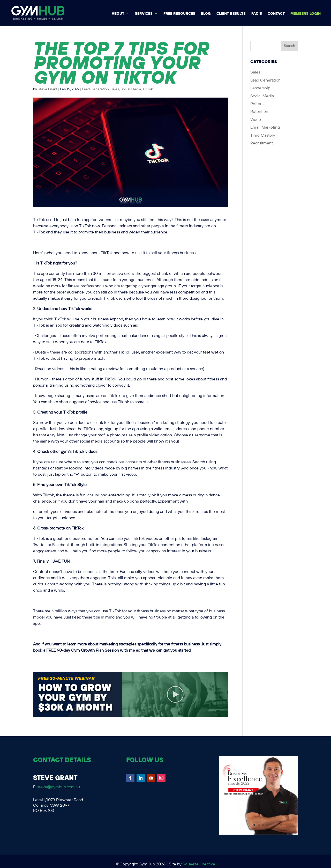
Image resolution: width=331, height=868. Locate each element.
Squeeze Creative (199, 864)
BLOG (206, 14)
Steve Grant (48, 89)
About (118, 14)
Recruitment (262, 143)
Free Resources (179, 14)
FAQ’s (257, 14)
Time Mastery (263, 135)
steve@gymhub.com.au (59, 787)
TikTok (148, 89)
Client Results (231, 14)
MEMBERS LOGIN (306, 14)
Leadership (260, 88)
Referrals (258, 104)
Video (256, 120)
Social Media (131, 89)
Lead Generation (95, 89)
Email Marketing (265, 127)
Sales (115, 89)
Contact (276, 14)
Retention (259, 112)
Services (144, 14)
